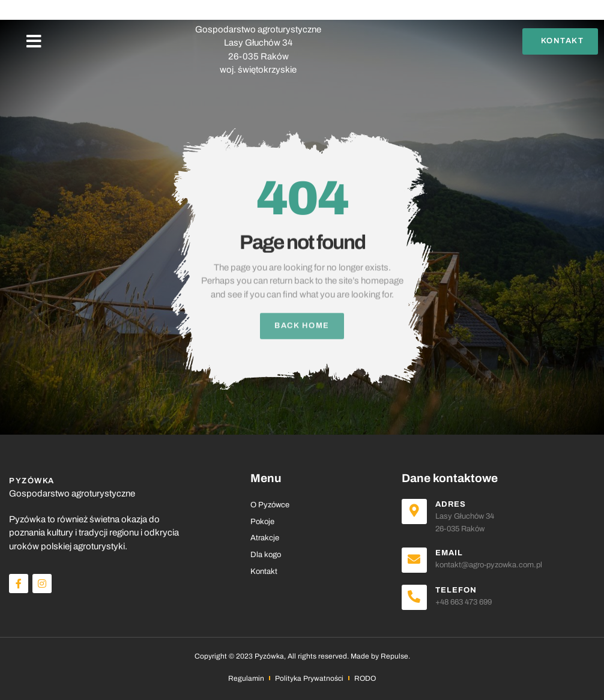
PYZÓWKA (258, 16)
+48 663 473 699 (464, 602)
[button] (34, 41)
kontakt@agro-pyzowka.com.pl (489, 565)
